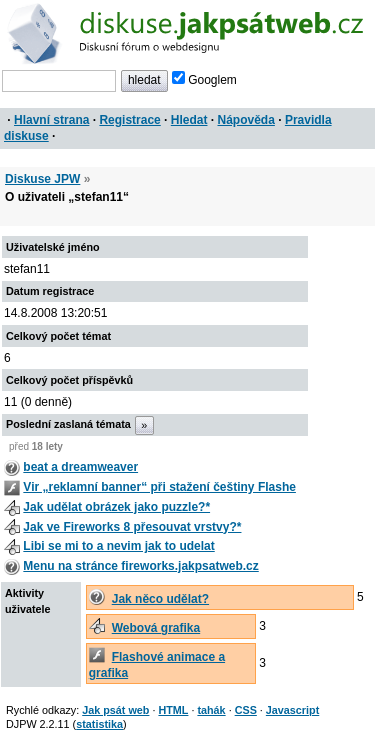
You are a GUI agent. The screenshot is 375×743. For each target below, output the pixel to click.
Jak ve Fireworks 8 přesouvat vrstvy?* (132, 527)
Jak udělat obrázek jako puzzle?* (116, 507)
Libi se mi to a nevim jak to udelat (118, 546)
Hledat (189, 120)
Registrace (129, 120)
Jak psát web (115, 710)
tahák (211, 710)
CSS (246, 710)
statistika (99, 724)
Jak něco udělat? (160, 599)
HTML (173, 710)
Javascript (292, 710)
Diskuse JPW (42, 179)
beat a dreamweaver (80, 467)
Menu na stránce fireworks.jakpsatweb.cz (140, 566)
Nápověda (246, 120)
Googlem (204, 80)
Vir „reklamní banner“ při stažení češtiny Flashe (159, 487)
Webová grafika (156, 628)
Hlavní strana (51, 120)
